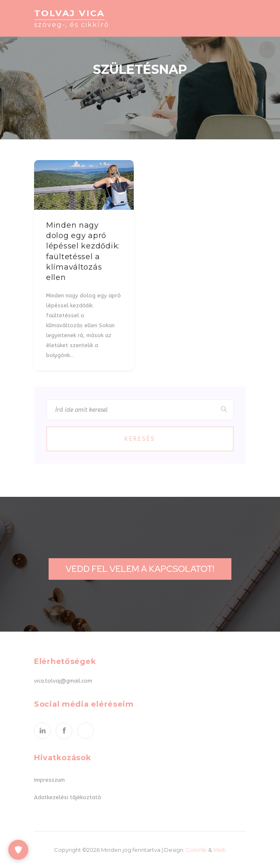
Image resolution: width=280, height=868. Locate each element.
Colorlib (196, 850)
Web (220, 850)
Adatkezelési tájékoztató (68, 797)
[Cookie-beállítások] (18, 850)
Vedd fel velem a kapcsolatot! (140, 569)
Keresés (140, 439)
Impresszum (49, 780)
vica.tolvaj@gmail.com (63, 681)
